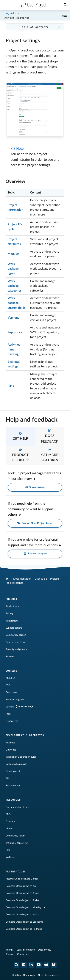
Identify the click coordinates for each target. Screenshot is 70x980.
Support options (14, 628)
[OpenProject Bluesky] (54, 965)
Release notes (13, 786)
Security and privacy (16, 649)
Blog (8, 850)
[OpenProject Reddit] (46, 965)
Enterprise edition (15, 642)
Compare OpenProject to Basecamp (24, 922)
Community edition (16, 635)
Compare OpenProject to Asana (22, 893)
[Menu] (6, 5)
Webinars (11, 857)
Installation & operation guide (21, 757)
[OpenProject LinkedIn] (31, 965)
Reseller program (15, 700)
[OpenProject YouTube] (39, 965)
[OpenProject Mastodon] (24, 965)
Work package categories (15, 286)
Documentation (22, 579)
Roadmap (10, 743)
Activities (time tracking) (14, 349)
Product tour (12, 606)
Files (11, 386)
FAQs (8, 814)
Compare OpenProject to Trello (22, 900)
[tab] (20, 436)
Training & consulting (17, 843)
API (8, 778)
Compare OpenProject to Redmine (24, 929)
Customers (11, 692)
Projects (10, 13)
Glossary (10, 822)
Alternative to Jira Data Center (22, 879)
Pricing (9, 614)
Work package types (13, 269)
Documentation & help (17, 807)
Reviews (10, 657)
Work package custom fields (17, 303)
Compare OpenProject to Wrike (22, 915)
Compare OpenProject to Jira (21, 886)
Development (13, 771)
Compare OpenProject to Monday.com (26, 907)
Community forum (15, 836)
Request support (35, 554)
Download (11, 750)
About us (10, 678)
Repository (15, 332)
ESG (8, 685)
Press (9, 714)
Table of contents (34, 27)
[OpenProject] (8, 579)
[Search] (65, 5)
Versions (13, 318)
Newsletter (12, 721)
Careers (10, 707)
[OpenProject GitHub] (16, 965)
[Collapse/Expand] (64, 15)
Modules (13, 254)
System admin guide (16, 764)
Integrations (12, 621)
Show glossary (35, 487)
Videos (9, 829)
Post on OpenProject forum (35, 523)
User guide (41, 579)
